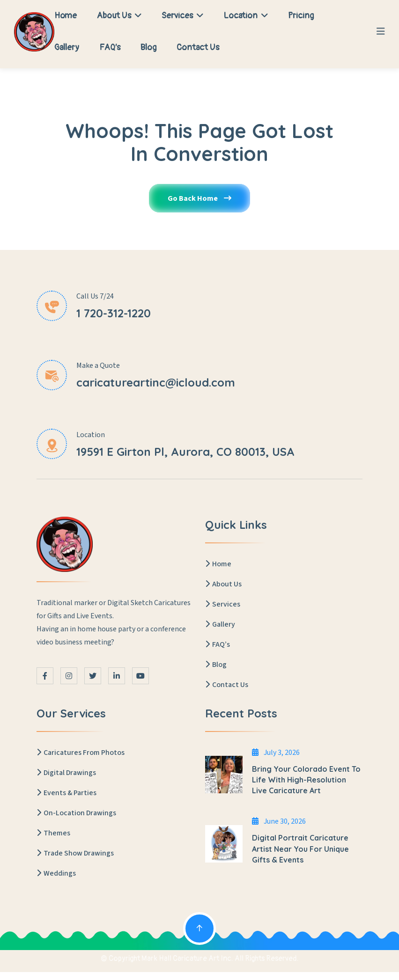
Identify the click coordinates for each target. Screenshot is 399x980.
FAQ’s (110, 48)
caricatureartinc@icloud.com (156, 382)
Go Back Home (199, 198)
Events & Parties (66, 793)
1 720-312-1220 (114, 313)
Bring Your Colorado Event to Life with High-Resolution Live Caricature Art (306, 780)
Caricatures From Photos (81, 753)
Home (66, 16)
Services (182, 16)
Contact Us (198, 48)
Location (246, 16)
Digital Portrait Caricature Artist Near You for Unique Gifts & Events (300, 848)
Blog (148, 48)
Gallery (67, 48)
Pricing (301, 16)
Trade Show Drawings (75, 853)
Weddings (56, 873)
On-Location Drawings (76, 813)
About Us (119, 16)
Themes (53, 833)
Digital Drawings (66, 773)
